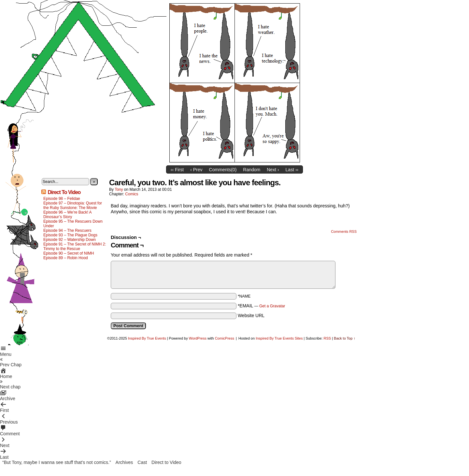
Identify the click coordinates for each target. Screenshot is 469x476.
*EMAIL (262, 306)
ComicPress (225, 338)
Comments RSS (344, 231)
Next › (273, 170)
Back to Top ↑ (345, 338)
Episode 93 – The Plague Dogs (70, 235)
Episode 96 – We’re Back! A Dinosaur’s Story (67, 215)
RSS (327, 338)
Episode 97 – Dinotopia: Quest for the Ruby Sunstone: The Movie (73, 205)
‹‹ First (177, 170)
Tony (119, 189)
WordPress (198, 338)
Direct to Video (166, 462)
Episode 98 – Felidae (62, 199)
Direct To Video (64, 192)
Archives (124, 462)
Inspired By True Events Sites (279, 338)
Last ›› (292, 170)
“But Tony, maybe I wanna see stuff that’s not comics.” (57, 462)
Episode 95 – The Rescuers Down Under (73, 224)
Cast (142, 462)
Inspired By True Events (147, 338)
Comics (132, 194)
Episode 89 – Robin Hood (66, 258)
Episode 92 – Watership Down (70, 240)
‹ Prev (196, 170)
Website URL (251, 315)
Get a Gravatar (272, 306)
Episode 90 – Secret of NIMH (69, 253)
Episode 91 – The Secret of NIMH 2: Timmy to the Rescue (75, 246)
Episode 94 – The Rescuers (67, 231)
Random (252, 170)
